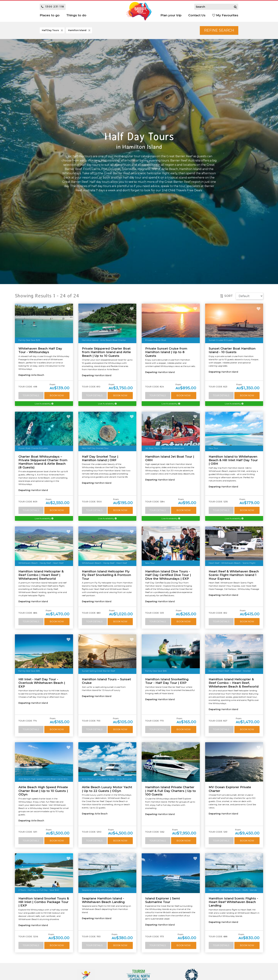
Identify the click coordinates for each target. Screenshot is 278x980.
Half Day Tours (53, 31)
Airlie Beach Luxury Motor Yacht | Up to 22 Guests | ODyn (107, 789)
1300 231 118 (53, 7)
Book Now (57, 395)
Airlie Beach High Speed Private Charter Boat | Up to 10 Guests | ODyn (43, 791)
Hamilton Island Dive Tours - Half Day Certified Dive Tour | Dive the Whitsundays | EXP (168, 575)
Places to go (50, 15)
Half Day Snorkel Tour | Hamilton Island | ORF (100, 458)
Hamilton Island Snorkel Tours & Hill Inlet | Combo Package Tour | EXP (44, 902)
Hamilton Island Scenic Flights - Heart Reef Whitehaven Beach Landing (233, 902)
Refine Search (219, 30)
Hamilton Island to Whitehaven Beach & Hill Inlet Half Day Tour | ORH (233, 460)
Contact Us (197, 15)
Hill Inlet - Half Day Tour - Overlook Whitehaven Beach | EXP (42, 683)
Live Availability (44, 404)
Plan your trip (171, 15)
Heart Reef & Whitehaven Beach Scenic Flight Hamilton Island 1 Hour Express (234, 575)
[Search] (235, 7)
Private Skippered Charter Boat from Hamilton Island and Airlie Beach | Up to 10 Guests (106, 352)
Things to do (76, 15)
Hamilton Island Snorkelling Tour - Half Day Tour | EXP (167, 681)
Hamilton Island (80, 31)
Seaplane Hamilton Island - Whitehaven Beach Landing (103, 900)
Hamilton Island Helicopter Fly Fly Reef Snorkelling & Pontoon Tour (106, 575)
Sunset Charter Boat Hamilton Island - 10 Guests (232, 350)
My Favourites (225, 15)
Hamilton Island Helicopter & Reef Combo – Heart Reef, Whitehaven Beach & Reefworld (234, 683)
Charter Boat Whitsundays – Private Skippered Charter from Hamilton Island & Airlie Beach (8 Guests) (43, 462)
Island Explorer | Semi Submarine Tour (162, 900)
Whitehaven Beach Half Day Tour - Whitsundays (40, 350)
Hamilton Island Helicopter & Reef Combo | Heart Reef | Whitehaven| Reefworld (41, 575)
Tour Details (31, 395)
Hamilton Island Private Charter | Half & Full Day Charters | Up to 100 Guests (171, 791)
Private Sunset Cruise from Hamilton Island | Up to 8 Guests (166, 352)
